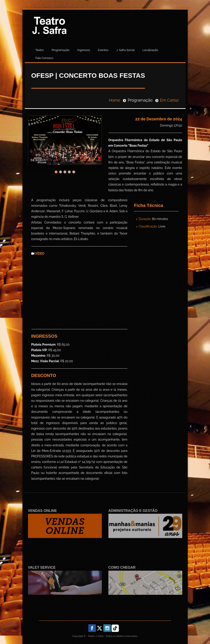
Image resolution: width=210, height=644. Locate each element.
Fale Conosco (44, 58)
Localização (150, 50)
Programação (60, 50)
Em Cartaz (169, 100)
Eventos (103, 50)
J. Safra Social (125, 50)
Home (114, 100)
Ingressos (84, 50)
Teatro (40, 50)
